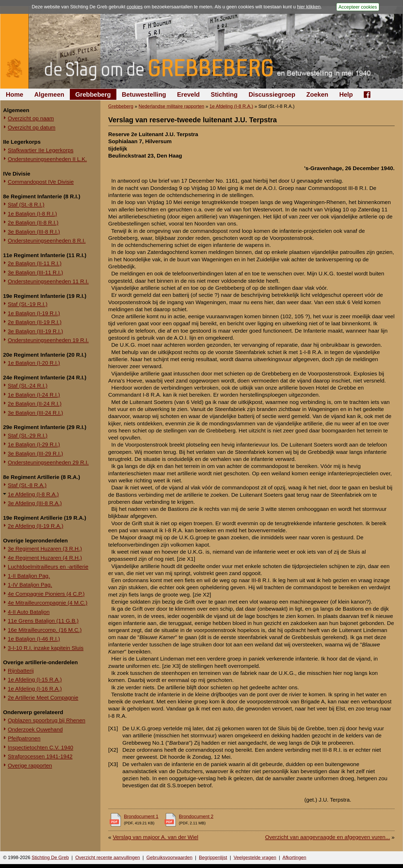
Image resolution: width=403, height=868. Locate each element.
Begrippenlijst (213, 858)
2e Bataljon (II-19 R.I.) (35, 322)
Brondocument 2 (196, 817)
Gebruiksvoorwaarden (169, 858)
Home (15, 94)
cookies (135, 7)
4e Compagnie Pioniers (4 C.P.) (46, 594)
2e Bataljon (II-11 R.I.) (35, 263)
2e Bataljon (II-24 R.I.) (35, 404)
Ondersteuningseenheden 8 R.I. (47, 241)
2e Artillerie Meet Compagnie (43, 698)
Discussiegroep (272, 94)
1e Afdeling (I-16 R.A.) (35, 689)
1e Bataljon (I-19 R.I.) (34, 313)
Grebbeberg (93, 94)
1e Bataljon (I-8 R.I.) (32, 214)
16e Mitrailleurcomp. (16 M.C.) (45, 630)
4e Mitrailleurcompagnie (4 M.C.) (48, 603)
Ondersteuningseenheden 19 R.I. (48, 340)
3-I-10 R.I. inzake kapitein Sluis (46, 648)
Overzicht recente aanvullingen (108, 858)
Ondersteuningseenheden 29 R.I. (48, 462)
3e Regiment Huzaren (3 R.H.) (45, 549)
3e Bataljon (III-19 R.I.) (35, 331)
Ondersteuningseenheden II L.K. (47, 159)
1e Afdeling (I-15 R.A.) (35, 679)
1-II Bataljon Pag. (29, 576)
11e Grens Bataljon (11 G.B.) (43, 621)
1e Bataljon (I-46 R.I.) (34, 639)
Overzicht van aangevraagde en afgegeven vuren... (328, 837)
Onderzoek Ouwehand (35, 729)
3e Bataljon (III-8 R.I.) (34, 232)
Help (346, 94)
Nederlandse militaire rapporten (171, 106)
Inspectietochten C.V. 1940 (41, 747)
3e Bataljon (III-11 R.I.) (35, 272)
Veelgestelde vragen (255, 858)
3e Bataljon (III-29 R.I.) (35, 453)
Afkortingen (294, 858)
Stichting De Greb (50, 858)
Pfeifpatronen (24, 738)
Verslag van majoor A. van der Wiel (155, 837)
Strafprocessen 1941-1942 (40, 756)
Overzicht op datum (32, 127)
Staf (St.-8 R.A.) (27, 485)
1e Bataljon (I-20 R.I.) (34, 363)
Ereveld (188, 94)
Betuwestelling (144, 94)
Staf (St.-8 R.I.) (26, 204)
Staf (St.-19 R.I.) (28, 304)
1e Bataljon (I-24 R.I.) (34, 395)
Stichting (224, 94)
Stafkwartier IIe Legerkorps (41, 150)
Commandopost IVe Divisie (41, 182)
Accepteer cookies (358, 7)
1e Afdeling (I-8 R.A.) (33, 494)
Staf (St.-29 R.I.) (28, 435)
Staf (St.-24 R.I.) (28, 386)
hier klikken (309, 7)
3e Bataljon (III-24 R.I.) (35, 413)
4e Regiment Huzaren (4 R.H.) (45, 558)
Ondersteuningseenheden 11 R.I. (48, 281)
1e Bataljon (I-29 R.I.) (34, 444)
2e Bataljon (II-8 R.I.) (33, 222)
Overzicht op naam (31, 118)
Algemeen (49, 94)
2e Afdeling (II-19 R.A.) (36, 526)
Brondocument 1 (141, 817)
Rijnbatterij (21, 671)
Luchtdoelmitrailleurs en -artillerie (48, 567)
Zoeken (317, 94)
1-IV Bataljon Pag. (30, 585)
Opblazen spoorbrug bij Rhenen (47, 720)
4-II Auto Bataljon (29, 612)
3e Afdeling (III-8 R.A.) (35, 503)
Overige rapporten (30, 765)
